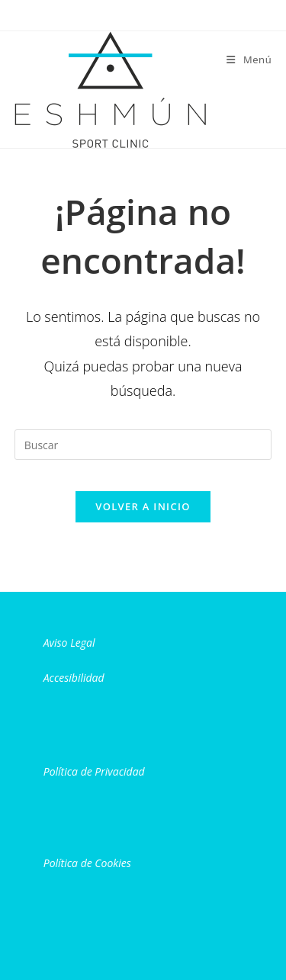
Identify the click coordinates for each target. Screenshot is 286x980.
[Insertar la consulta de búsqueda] (143, 445)
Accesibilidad (74, 678)
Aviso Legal (69, 643)
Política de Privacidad (94, 771)
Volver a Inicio (143, 506)
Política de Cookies (87, 863)
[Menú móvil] (249, 59)
